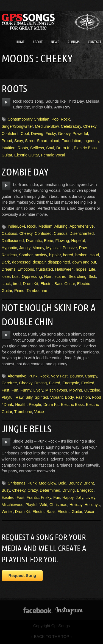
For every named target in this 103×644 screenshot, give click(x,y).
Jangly (25, 248)
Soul (50, 148)
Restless (9, 255)
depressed (21, 262)
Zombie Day (25, 172)
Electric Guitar (27, 155)
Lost (16, 276)
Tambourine (37, 291)
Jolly (79, 497)
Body (69, 397)
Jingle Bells (26, 429)
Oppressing (32, 276)
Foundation (71, 141)
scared (60, 276)
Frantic (33, 497)
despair (39, 262)
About (38, 42)
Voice (39, 412)
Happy (68, 497)
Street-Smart (36, 141)
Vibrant (56, 397)
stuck (6, 284)
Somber (26, 255)
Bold (62, 483)
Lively (38, 390)
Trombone (23, 412)
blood (55, 141)
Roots (14, 88)
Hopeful (78, 241)
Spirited (41, 397)
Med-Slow (47, 483)
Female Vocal (53, 155)
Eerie (49, 241)
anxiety (41, 255)
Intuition (9, 148)
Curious (61, 233)
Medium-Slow (47, 126)
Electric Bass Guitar (58, 284)
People (35, 405)
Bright (89, 483)
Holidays (92, 505)
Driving (37, 134)
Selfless (37, 148)
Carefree (9, 383)
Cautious (9, 233)
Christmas (17, 483)
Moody (38, 248)
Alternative (17, 376)
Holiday (76, 505)
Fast (5, 390)
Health (21, 405)
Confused (43, 233)
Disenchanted (82, 233)
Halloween (64, 269)
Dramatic (34, 241)
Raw (83, 248)
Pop (55, 119)
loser (6, 276)
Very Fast (59, 376)
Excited (88, 383)
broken (81, 255)
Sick (92, 276)
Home (20, 42)
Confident (10, 134)
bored (68, 255)
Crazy (33, 490)
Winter (7, 512)
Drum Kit (64, 148)
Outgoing (92, 390)
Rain (48, 276)
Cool (25, 134)
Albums (74, 42)
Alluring (61, 226)
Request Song (22, 575)
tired (17, 284)
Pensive (70, 248)
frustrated (45, 269)
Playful (8, 397)
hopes (81, 269)
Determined (50, 490)
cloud (94, 255)
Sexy (19, 141)
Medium (45, 226)
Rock (65, 119)
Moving (76, 390)
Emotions (26, 269)
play (6, 102)
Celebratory (71, 126)
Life (92, 269)
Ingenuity (91, 141)
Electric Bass (72, 405)
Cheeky (90, 126)
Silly (29, 397)
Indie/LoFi (16, 226)
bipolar (55, 255)
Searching (78, 276)
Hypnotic (9, 248)
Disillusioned (13, 241)
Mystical (53, 248)
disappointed (59, 262)
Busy (6, 490)
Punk (33, 376)
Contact (95, 42)
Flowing (62, 241)
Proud (7, 141)
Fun (15, 390)
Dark (6, 262)
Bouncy (76, 376)
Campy (91, 376)
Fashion (83, 397)
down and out (84, 262)
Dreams (9, 269)
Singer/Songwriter (17, 126)
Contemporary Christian (29, 119)
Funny (26, 390)
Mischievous (56, 390)
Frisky (51, 134)
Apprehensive (82, 226)
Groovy (64, 134)
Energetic (71, 383)
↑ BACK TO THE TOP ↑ (51, 637)
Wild (43, 505)
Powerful (80, 134)
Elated (55, 383)
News (55, 42)
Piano (19, 291)
